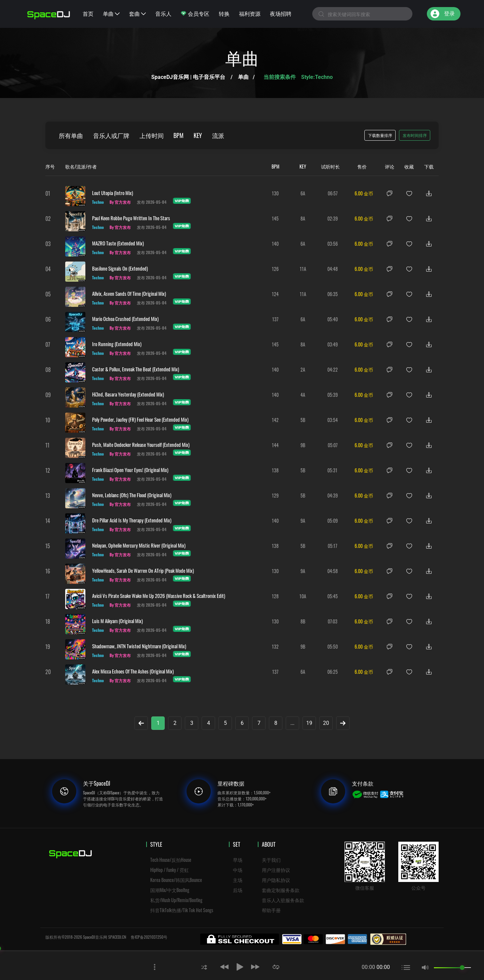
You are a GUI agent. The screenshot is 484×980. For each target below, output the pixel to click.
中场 (238, 870)
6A (303, 193)
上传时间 (152, 135)
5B (303, 420)
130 (275, 193)
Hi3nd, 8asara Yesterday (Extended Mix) (128, 394)
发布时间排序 (415, 135)
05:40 (333, 319)
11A (303, 269)
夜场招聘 (281, 13)
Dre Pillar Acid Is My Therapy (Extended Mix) (132, 520)
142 (275, 420)
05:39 (333, 395)
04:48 (333, 269)
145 (275, 218)
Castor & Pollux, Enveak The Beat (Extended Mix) (136, 369)
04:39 (333, 495)
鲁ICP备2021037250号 (149, 937)
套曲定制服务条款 (281, 890)
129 (275, 495)
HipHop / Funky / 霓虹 (170, 870)
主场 (238, 880)
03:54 (333, 420)
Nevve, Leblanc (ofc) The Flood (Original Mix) (132, 495)
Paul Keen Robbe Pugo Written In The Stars (131, 218)
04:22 (333, 369)
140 (275, 244)
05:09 (333, 521)
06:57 (333, 193)
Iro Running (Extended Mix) (117, 344)
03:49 (333, 344)
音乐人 (163, 13)
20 (326, 723)
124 (275, 294)
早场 (238, 860)
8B (303, 621)
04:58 (333, 571)
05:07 (333, 445)
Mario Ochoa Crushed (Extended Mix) (125, 319)
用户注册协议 (276, 870)
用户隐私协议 (276, 880)
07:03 (333, 621)
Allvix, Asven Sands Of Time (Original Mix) (129, 293)
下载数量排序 (380, 135)
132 (275, 646)
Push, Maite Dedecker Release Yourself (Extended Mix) (141, 445)
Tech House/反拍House (171, 860)
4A (303, 395)
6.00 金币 (364, 193)
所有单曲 (71, 135)
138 (275, 470)
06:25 (333, 672)
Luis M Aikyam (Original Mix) (117, 621)
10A (303, 596)
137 (275, 319)
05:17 (332, 546)
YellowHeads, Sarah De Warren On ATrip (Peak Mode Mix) (143, 570)
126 (275, 269)
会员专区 (195, 13)
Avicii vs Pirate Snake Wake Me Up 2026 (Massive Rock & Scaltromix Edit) (159, 596)
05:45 (333, 596)
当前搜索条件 (280, 77)
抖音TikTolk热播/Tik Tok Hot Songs (182, 910)
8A (303, 218)
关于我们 (271, 860)
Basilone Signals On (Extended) (120, 268)
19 (309, 723)
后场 (238, 890)
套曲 (137, 13)
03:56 (333, 244)
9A (303, 521)
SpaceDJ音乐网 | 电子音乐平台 (188, 77)
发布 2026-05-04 (152, 202)
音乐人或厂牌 (111, 135)
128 (275, 596)
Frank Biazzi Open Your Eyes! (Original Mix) (130, 470)
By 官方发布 (120, 202)
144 (275, 445)
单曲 (111, 13)
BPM (179, 135)
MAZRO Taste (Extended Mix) (118, 243)
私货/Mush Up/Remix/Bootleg (176, 900)
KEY (198, 135)
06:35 (333, 294)
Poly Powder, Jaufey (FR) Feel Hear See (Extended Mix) (140, 419)
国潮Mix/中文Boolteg (170, 890)
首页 (88, 13)
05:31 (332, 470)
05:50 (333, 646)
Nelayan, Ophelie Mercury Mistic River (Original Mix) (139, 545)
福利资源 (250, 13)
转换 (224, 13)
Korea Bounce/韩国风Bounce (176, 880)
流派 (218, 135)
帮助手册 (271, 910)
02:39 (333, 218)
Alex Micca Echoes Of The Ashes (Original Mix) (133, 671)
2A (303, 369)
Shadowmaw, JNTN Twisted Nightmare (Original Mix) (139, 646)
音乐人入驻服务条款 (283, 900)
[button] (204, 967)
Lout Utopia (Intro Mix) (113, 193)
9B (303, 445)
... (292, 723)
